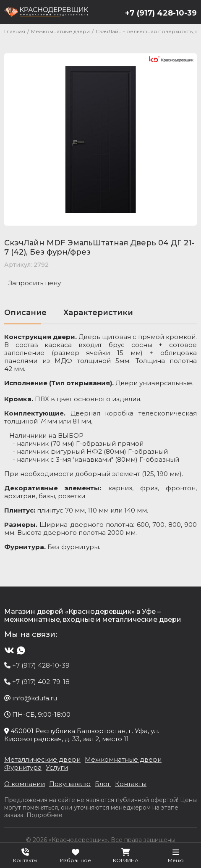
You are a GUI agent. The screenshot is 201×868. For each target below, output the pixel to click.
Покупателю (70, 784)
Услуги (57, 767)
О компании (25, 784)
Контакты (131, 784)
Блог (103, 784)
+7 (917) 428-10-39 (161, 13)
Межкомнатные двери (123, 759)
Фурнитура (23, 767)
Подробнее (44, 815)
